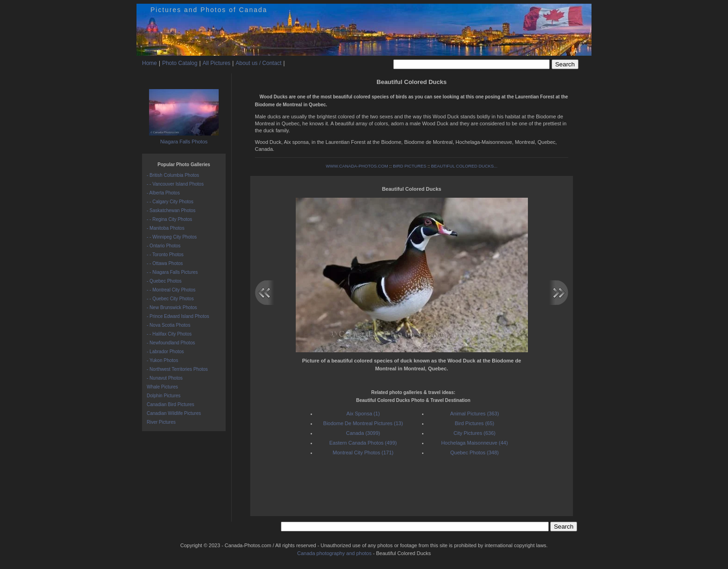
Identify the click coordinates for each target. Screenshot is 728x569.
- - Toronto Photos (165, 255)
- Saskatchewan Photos (171, 210)
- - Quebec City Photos (170, 299)
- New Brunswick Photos (172, 307)
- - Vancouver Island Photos (175, 184)
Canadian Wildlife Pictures (174, 413)
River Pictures (161, 422)
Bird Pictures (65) (475, 423)
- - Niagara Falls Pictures (172, 272)
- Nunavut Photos (165, 378)
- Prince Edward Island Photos (178, 316)
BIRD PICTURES (409, 166)
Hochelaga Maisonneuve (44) (474, 443)
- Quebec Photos (164, 281)
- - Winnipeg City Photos (172, 237)
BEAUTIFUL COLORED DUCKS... (465, 166)
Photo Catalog (180, 63)
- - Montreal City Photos (171, 290)
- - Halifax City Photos (169, 334)
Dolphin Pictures (164, 396)
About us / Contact (258, 63)
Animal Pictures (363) (474, 414)
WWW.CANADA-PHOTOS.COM (357, 166)
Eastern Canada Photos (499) (363, 443)
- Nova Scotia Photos (169, 325)
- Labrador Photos (165, 352)
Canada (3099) (363, 433)
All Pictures (216, 63)
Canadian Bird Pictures (170, 404)
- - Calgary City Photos (170, 202)
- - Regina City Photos (169, 219)
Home (149, 63)
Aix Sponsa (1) (363, 414)
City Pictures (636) (474, 433)
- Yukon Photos (162, 360)
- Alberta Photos (163, 193)
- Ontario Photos (164, 246)
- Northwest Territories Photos (177, 369)
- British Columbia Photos (173, 175)
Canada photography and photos (334, 553)
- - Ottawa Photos (165, 263)
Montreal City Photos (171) (363, 453)
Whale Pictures (162, 387)
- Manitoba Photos (166, 228)
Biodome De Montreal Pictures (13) (363, 423)
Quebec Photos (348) (475, 453)
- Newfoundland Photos (171, 343)
